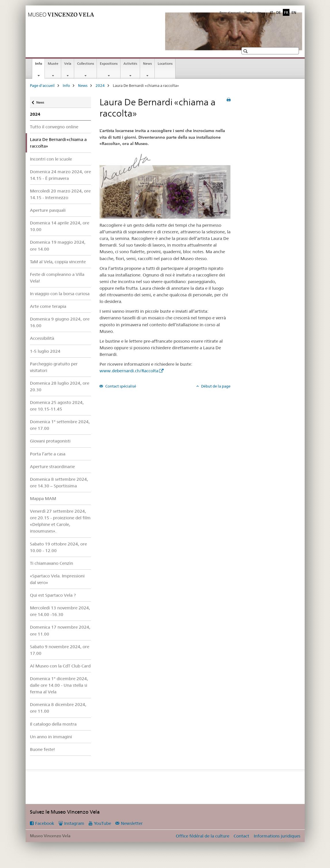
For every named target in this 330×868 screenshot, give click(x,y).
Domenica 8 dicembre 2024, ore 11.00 (58, 708)
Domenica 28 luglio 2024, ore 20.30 (60, 386)
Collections (86, 63)
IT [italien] (271, 12)
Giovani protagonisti (50, 441)
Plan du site (253, 13)
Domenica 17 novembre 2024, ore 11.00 (60, 630)
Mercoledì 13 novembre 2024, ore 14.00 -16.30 (60, 611)
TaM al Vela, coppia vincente (58, 262)
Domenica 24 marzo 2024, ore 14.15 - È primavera (60, 175)
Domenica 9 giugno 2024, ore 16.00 (60, 322)
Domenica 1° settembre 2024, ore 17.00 (60, 425)
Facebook (45, 823)
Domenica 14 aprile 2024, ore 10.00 (60, 226)
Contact (241, 836)
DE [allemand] (279, 12)
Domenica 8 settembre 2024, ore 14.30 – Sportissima (59, 482)
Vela (68, 63)
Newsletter (132, 823)
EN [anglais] (294, 12)
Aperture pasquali (48, 210)
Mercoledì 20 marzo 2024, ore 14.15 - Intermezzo (60, 194)
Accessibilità (42, 338)
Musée (53, 63)
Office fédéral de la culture (203, 836)
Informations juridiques (277, 836)
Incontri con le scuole (51, 159)
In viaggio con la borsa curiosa (60, 294)
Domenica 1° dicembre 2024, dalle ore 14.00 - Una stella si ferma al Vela (59, 685)
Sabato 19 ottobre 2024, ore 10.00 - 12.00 (58, 547)
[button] (246, 51)
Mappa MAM (43, 498)
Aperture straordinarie (52, 467)
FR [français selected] (286, 12)
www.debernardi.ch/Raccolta (129, 371)
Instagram (74, 823)
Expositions (109, 63)
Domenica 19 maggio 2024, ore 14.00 (58, 245)
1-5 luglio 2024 (45, 351)
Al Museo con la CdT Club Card (60, 666)
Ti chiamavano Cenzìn (51, 563)
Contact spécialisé (120, 386)
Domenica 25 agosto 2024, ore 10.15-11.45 (57, 406)
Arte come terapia (48, 306)
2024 (100, 85)
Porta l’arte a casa (48, 454)
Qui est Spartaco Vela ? (53, 595)
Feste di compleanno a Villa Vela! (57, 278)
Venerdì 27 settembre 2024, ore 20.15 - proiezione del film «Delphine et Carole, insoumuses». (60, 521)
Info (40, 65)
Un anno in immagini (51, 737)
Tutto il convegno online (54, 127)
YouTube (102, 823)
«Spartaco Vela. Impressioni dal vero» (57, 579)
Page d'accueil (230, 13)
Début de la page (215, 386)
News (147, 63)
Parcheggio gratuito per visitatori (54, 367)
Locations (165, 63)
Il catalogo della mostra (53, 724)
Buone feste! (42, 749)
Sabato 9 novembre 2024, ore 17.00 (60, 650)
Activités (130, 63)
